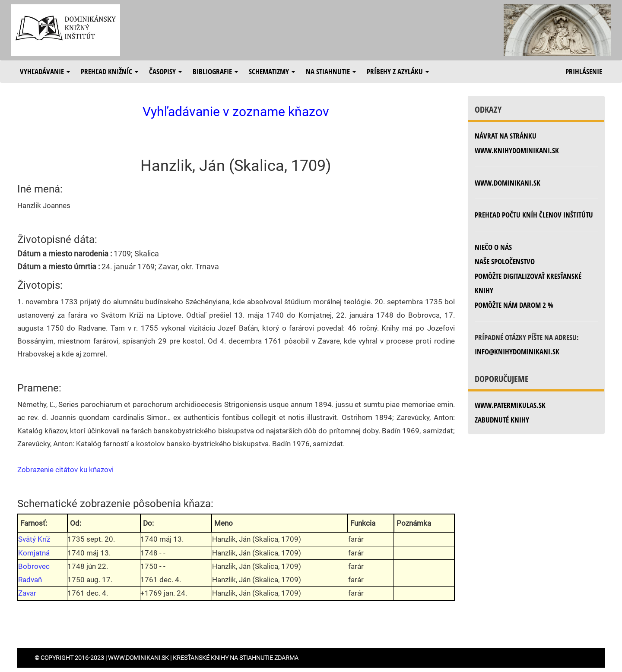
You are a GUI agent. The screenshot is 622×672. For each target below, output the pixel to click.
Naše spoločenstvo (505, 261)
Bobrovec (34, 566)
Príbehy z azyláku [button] (398, 71)
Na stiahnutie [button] (331, 71)
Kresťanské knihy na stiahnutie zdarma (236, 658)
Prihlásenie (584, 71)
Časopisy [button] (165, 71)
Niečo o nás (493, 247)
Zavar (27, 593)
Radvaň (30, 580)
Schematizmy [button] (272, 71)
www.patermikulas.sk (510, 405)
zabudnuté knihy (502, 420)
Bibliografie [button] (215, 71)
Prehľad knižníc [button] (109, 71)
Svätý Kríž (34, 539)
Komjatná (34, 553)
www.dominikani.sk (508, 183)
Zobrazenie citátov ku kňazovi (65, 470)
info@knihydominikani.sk (517, 352)
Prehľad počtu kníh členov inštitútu (534, 215)
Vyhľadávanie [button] (45, 71)
